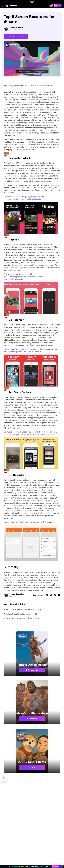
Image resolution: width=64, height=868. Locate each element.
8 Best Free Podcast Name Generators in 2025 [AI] (22, 610)
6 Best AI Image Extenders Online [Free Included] (22, 618)
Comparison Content (17, 86)
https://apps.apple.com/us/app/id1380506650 (22, 199)
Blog (5, 86)
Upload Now (32, 670)
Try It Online (16, 36)
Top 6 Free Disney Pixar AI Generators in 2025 (20, 614)
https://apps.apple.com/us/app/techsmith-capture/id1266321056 (30, 434)
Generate (32, 719)
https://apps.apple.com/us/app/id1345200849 (22, 352)
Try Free (58, 6)
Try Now (32, 767)
